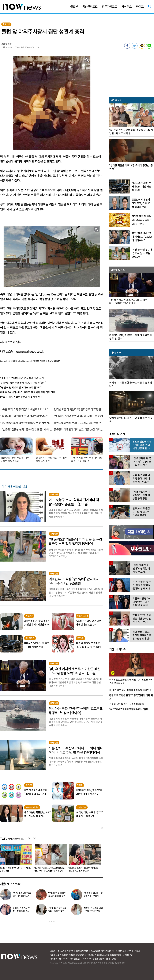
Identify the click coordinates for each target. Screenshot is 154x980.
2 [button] (52, 922)
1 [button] (50, 922)
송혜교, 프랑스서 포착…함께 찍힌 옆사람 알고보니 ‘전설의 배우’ (22, 911)
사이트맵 (137, 951)
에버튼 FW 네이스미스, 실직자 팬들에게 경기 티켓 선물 (28, 392)
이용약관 (70, 951)
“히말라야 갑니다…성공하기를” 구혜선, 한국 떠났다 (93, 896)
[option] (50, 859)
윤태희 (4, 44)
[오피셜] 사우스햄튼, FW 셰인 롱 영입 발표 (21, 397)
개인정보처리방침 (82, 951)
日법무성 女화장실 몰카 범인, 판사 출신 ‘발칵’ (23, 383)
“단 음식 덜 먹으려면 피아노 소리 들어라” (21, 387)
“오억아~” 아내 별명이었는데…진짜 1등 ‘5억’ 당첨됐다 (50, 869)
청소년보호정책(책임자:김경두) (102, 951)
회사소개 (61, 951)
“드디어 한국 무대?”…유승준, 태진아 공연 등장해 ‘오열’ (58, 896)
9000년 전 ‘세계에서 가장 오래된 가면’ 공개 (22, 378)
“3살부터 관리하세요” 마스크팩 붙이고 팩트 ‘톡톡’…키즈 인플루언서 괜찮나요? (84, 871)
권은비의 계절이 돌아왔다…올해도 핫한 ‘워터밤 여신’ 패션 (58, 911)
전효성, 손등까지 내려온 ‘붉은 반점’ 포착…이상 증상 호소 (93, 911)
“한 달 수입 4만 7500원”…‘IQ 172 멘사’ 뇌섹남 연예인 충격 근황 (22, 896)
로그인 (53, 951)
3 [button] (54, 922)
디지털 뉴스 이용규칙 (124, 951)
